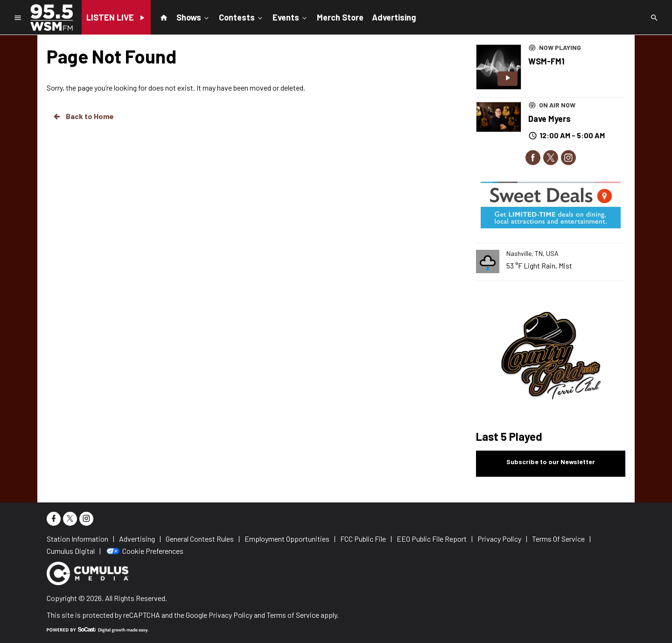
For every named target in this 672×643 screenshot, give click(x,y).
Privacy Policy (231, 615)
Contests (241, 17)
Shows (193, 17)
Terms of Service (293, 615)
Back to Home (83, 116)
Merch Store (340, 17)
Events (290, 17)
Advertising (394, 17)
